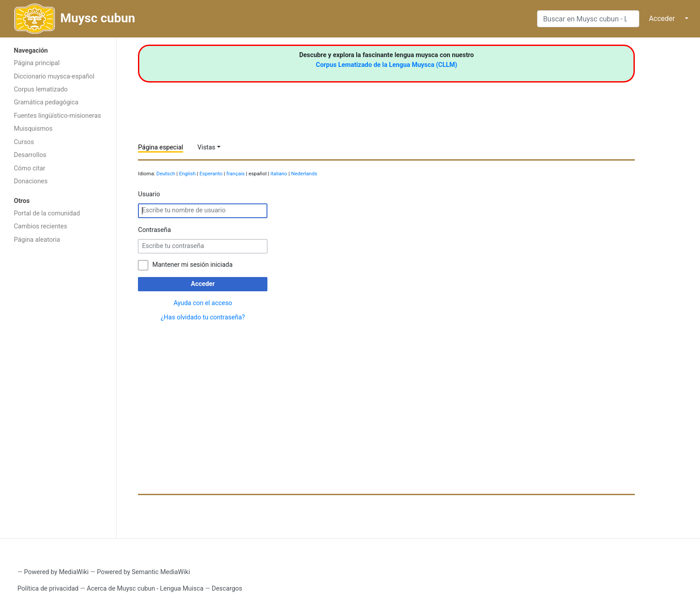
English (187, 174)
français (235, 174)
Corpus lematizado (41, 89)
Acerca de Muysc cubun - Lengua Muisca (145, 589)
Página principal (37, 63)
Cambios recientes (40, 226)
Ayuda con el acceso (203, 303)
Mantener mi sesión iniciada (192, 265)
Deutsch (166, 174)
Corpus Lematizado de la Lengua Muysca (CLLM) (387, 65)
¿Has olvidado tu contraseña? (203, 317)
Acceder (662, 19)
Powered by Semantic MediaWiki (144, 572)
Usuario (149, 194)
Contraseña (154, 230)
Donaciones (31, 181)
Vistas (206, 147)
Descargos (227, 589)
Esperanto (211, 174)
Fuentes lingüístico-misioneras (57, 116)
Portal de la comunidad (47, 213)
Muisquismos (33, 129)
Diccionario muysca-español (54, 77)
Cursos (24, 142)
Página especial (160, 147)
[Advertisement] (58, 390)
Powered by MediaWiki (56, 572)
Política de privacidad (48, 589)
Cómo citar (29, 168)
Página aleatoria (37, 240)
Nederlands (304, 174)
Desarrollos (30, 155)
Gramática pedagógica (46, 102)
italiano (279, 174)
